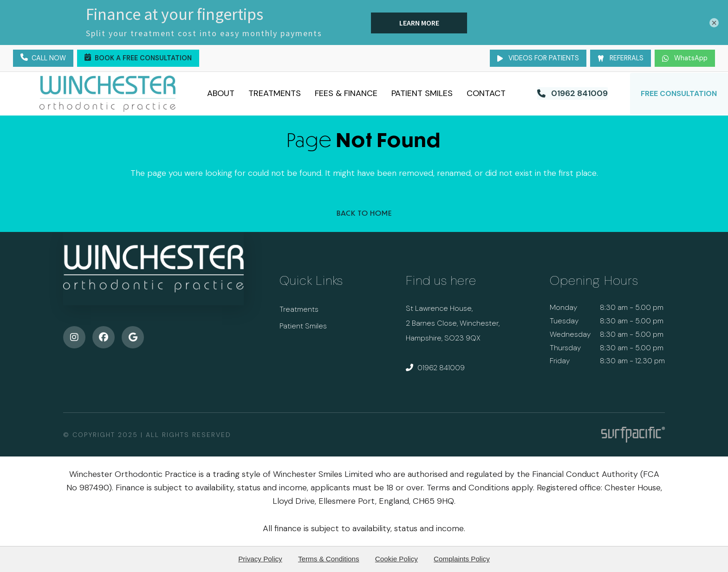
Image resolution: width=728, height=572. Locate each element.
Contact (487, 93)
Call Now (43, 58)
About (221, 93)
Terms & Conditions (329, 559)
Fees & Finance (347, 93)
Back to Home (364, 213)
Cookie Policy (396, 559)
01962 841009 (435, 368)
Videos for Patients (538, 58)
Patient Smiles (422, 93)
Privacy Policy (260, 559)
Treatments (275, 93)
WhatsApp (685, 58)
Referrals (621, 58)
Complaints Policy (462, 559)
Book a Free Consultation (138, 58)
